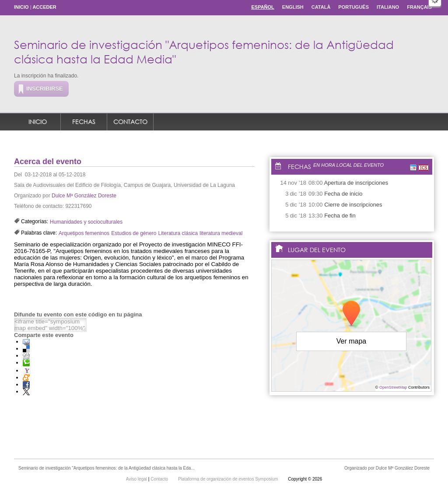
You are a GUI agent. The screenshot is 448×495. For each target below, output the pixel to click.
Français (419, 7)
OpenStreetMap (393, 387)
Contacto (130, 121)
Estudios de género (134, 233)
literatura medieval (221, 233)
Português (353, 7)
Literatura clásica (178, 233)
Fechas (84, 121)
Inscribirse (45, 89)
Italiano (388, 7)
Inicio (21, 7)
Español (262, 7)
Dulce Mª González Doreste (84, 196)
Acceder (44, 7)
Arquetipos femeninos (84, 233)
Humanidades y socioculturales (86, 222)
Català (321, 7)
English (293, 7)
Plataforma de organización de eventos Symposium (229, 479)
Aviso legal (137, 479)
